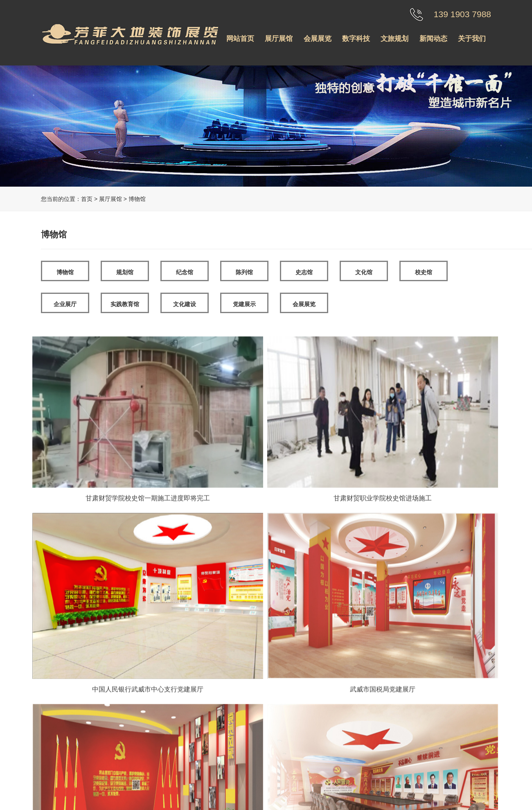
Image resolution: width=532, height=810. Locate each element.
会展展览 (318, 39)
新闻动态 (433, 39)
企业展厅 (65, 304)
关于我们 (472, 39)
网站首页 (240, 39)
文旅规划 (394, 39)
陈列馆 (244, 272)
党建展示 (244, 304)
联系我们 (176, 757)
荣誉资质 (176, 734)
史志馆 (304, 272)
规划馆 (125, 272)
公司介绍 (176, 722)
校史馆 (424, 272)
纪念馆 (185, 272)
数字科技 (356, 39)
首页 (87, 199)
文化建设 (185, 304)
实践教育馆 (125, 304)
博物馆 (65, 272)
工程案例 (176, 745)
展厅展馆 (279, 39)
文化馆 (364, 272)
